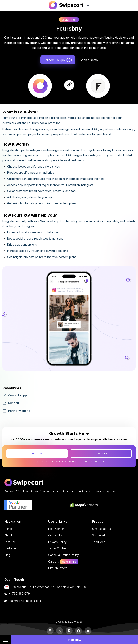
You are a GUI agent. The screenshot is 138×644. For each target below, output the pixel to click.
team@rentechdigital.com (25, 601)
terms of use (57, 548)
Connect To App (58, 60)
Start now (37, 453)
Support (11, 403)
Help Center (56, 529)
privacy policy (57, 542)
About (8, 535)
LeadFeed (99, 542)
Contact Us (101, 453)
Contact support (16, 395)
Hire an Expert (58, 568)
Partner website (16, 411)
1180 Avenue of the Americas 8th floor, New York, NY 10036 (50, 587)
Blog (7, 555)
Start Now (74, 640)
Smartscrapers (101, 529)
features (10, 542)
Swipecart (99, 535)
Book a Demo (89, 60)
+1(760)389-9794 (20, 593)
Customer (11, 548)
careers (63, 561)
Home (8, 529)
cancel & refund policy (64, 555)
